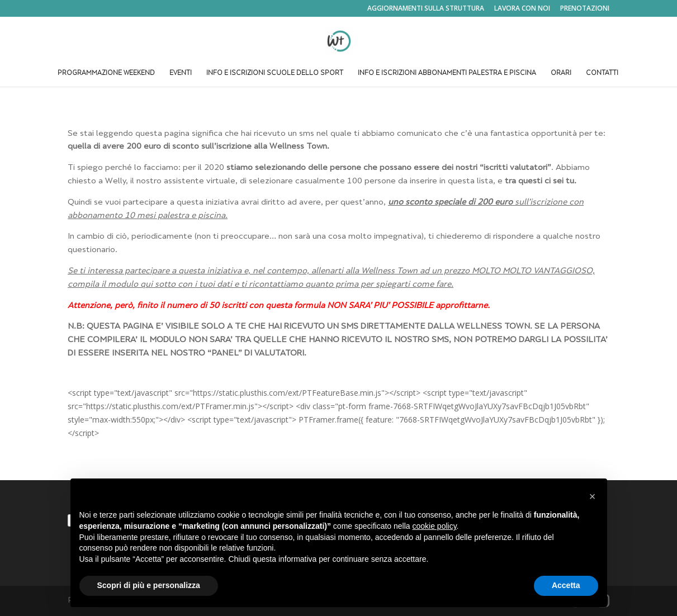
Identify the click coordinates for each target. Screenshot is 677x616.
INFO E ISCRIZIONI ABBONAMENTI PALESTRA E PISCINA (447, 74)
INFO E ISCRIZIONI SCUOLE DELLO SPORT (275, 74)
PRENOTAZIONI (585, 9)
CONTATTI (602, 74)
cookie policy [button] (434, 526)
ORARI (561, 74)
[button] (593, 496)
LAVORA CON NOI (522, 9)
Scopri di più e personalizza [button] (149, 585)
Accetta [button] (566, 585)
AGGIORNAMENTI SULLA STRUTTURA (426, 9)
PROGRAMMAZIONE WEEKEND (106, 74)
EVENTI (181, 74)
